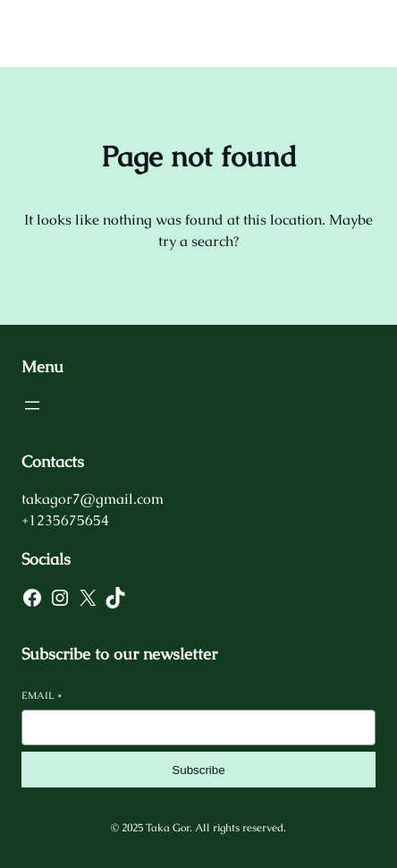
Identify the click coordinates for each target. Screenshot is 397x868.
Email (42, 695)
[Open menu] (32, 405)
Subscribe (198, 770)
